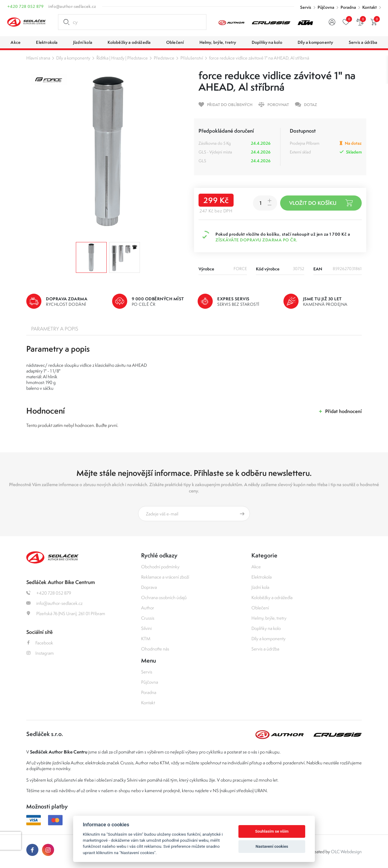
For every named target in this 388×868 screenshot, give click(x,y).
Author (148, 608)
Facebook (40, 643)
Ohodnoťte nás (155, 649)
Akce (256, 567)
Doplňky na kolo (266, 628)
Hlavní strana (38, 58)
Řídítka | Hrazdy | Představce (122, 58)
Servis (306, 7)
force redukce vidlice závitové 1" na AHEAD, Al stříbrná (259, 58)
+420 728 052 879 (25, 6)
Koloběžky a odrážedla (272, 597)
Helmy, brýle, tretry (269, 618)
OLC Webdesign (346, 852)
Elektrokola (262, 577)
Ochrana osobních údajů (164, 597)
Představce (164, 58)
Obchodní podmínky (160, 567)
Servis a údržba (265, 649)
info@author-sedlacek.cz (72, 6)
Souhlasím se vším (272, 831)
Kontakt (370, 7)
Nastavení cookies (272, 846)
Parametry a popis (55, 329)
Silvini (146, 628)
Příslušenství (192, 58)
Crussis (148, 618)
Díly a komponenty (73, 58)
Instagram (40, 653)
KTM (146, 639)
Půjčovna (326, 7)
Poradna (348, 7)
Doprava (149, 587)
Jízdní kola (260, 587)
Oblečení (260, 608)
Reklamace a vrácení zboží (165, 577)
